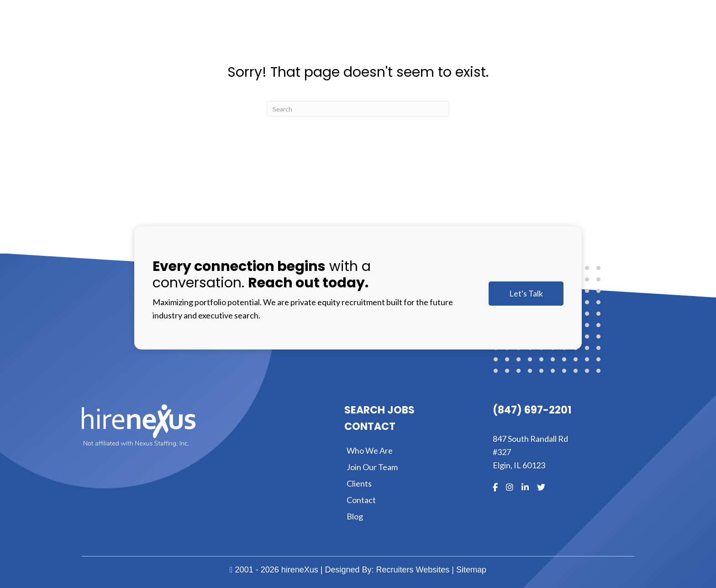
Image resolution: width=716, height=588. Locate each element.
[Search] (358, 109)
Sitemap (471, 570)
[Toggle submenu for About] (420, 31)
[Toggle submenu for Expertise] (482, 31)
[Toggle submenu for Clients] (537, 31)
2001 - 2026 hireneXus (274, 570)
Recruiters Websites (413, 570)
